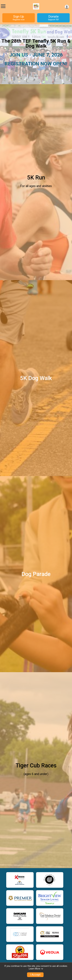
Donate (53, 18)
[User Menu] (67, 7)
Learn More (36, 969)
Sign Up (19, 18)
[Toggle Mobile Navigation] (3, 6)
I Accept (35, 975)
